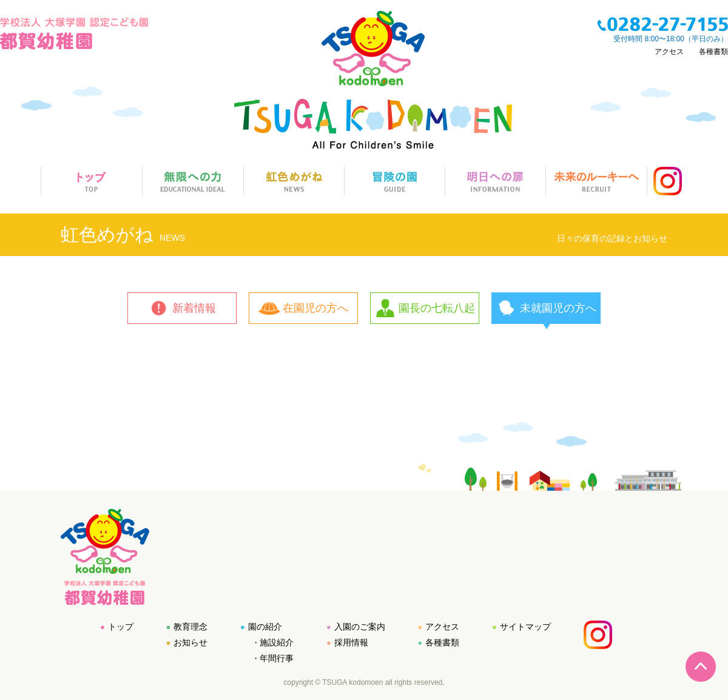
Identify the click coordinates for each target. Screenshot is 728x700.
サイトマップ (525, 627)
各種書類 (713, 52)
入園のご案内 (360, 627)
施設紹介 (277, 642)
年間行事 (277, 658)
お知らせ (190, 642)
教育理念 (190, 627)
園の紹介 (265, 627)
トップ (121, 627)
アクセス (669, 52)
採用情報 (351, 642)
